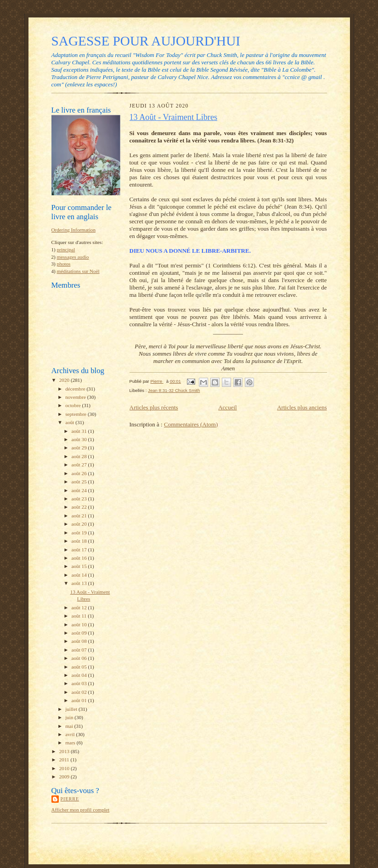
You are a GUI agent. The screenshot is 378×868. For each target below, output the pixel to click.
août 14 (80, 575)
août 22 (80, 507)
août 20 (80, 524)
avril (71, 734)
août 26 (80, 473)
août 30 (80, 439)
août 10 (80, 624)
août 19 (80, 533)
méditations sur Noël (78, 271)
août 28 (80, 456)
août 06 (80, 658)
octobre (73, 405)
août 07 (80, 650)
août (70, 422)
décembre (76, 389)
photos (64, 264)
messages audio (73, 257)
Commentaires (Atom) (191, 424)
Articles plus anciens (302, 407)
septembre (76, 414)
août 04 (80, 675)
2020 (65, 380)
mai (70, 726)
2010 (65, 768)
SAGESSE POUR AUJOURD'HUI (146, 41)
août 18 (80, 541)
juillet (72, 709)
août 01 (80, 700)
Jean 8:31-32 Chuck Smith (174, 390)
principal (66, 250)
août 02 (80, 692)
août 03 (80, 683)
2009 (65, 777)
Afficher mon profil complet (81, 810)
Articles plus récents (154, 407)
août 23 (80, 499)
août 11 (80, 616)
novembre (76, 397)
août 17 (80, 550)
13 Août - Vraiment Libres (174, 117)
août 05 (80, 667)
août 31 (80, 431)
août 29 (80, 448)
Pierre (70, 799)
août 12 (80, 607)
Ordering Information (73, 230)
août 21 (80, 516)
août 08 (80, 641)
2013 (65, 751)
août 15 (80, 566)
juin (70, 717)
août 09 (80, 633)
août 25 (80, 482)
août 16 (80, 558)
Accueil (227, 407)
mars (71, 743)
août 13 (80, 583)
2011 (65, 760)
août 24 (80, 490)
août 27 (80, 465)
